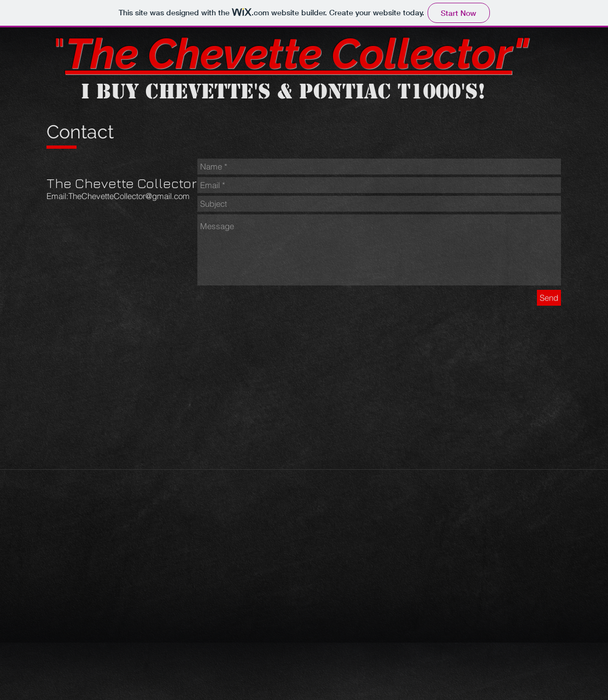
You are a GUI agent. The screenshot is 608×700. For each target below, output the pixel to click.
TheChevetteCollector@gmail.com (129, 196)
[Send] (549, 298)
